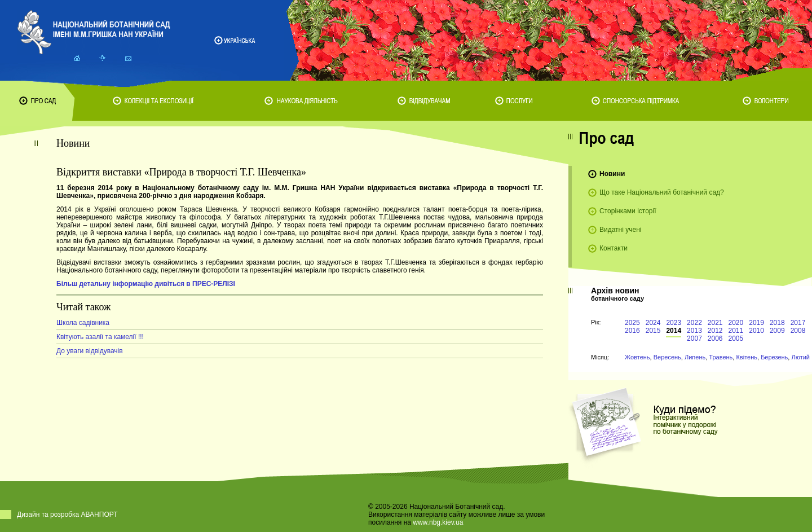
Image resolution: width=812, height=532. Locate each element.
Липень (695, 357)
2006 (715, 338)
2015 (653, 331)
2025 (632, 323)
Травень (721, 357)
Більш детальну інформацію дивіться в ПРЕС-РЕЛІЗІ (146, 284)
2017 (798, 323)
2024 (653, 323)
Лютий (800, 357)
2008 (798, 331)
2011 (736, 331)
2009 (777, 331)
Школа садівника (83, 323)
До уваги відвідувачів (90, 351)
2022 (694, 323)
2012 (715, 331)
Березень (774, 357)
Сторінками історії (628, 211)
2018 (777, 323)
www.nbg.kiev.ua (438, 522)
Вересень (667, 357)
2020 (736, 323)
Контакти (614, 248)
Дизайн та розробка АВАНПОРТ (67, 515)
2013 (694, 331)
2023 (674, 323)
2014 (674, 331)
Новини (612, 174)
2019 (756, 323)
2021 (715, 323)
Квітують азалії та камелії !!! (100, 337)
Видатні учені (620, 230)
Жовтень (637, 357)
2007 (694, 338)
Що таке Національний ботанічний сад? (662, 192)
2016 (632, 331)
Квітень (747, 357)
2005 (736, 338)
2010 (756, 331)
